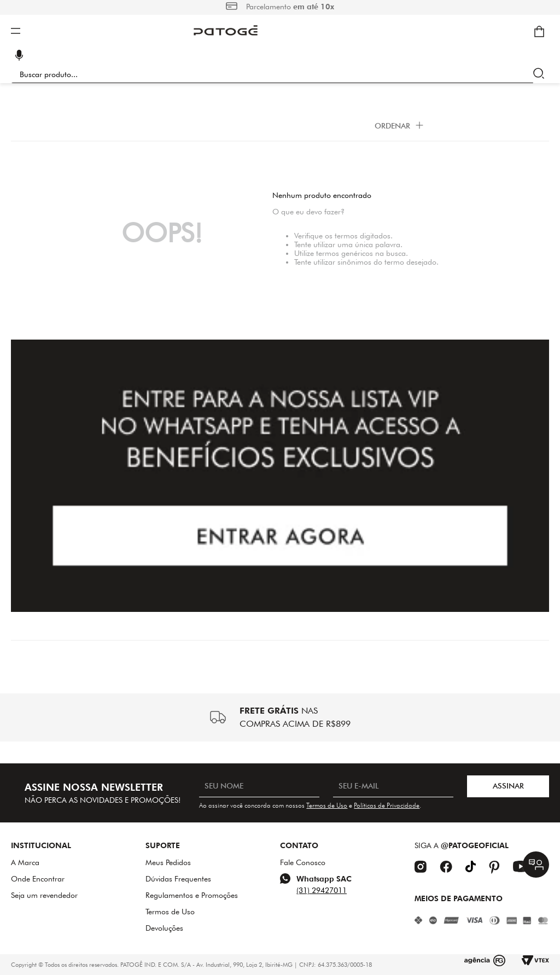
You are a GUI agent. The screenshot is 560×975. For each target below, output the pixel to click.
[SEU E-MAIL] (393, 786)
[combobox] (280, 74)
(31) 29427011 (322, 890)
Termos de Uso (327, 805)
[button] (19, 57)
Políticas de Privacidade (387, 805)
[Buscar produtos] (541, 74)
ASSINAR (508, 786)
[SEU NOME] (259, 786)
